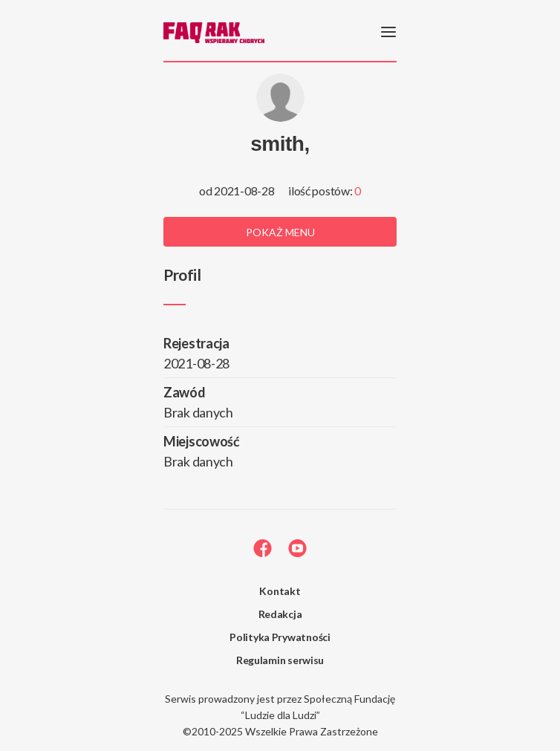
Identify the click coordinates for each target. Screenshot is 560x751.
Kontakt (280, 591)
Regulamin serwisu (280, 660)
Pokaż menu (280, 232)
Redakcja (280, 614)
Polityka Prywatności (280, 637)
